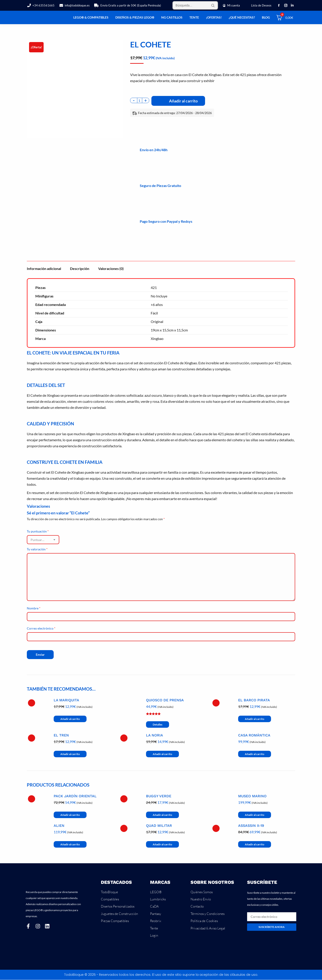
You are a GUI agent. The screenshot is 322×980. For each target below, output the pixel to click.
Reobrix (156, 921)
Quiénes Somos (202, 892)
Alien (59, 826)
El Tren (61, 735)
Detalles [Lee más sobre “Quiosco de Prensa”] (158, 724)
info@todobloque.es (74, 5)
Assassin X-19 (251, 826)
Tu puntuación (38, 531)
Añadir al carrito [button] (70, 719)
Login (154, 936)
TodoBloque (109, 892)
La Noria (155, 735)
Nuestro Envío (201, 899)
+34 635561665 (41, 5)
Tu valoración (37, 549)
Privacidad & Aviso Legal (208, 928)
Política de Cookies (204, 921)
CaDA (154, 907)
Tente (154, 928)
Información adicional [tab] (44, 268)
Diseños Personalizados (118, 907)
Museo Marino (252, 796)
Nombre (34, 608)
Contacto (197, 907)
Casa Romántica (254, 735)
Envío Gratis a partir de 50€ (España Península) (128, 5)
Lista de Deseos (261, 5)
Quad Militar (159, 826)
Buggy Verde (159, 796)
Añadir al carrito (183, 101)
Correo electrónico (41, 628)
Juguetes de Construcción (119, 914)
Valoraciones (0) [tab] (111, 268)
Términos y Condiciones (208, 914)
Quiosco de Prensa (165, 700)
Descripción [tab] (80, 268)
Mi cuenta (231, 5)
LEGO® (156, 892)
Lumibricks (158, 899)
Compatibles (110, 899)
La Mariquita (66, 700)
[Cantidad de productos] (140, 100)
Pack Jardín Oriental (75, 796)
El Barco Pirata (254, 700)
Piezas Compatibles (115, 921)
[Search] (195, 5)
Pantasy (156, 914)
